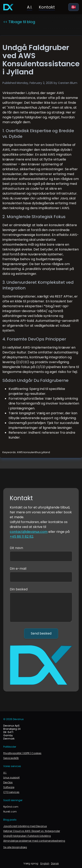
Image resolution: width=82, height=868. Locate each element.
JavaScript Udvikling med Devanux (25, 826)
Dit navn (16, 548)
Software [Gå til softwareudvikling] (9, 787)
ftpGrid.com (11, 807)
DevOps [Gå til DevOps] (8, 782)
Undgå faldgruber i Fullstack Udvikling (27, 836)
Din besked (19, 589)
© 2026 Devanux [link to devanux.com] (13, 719)
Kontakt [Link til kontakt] (47, 7)
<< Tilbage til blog (19, 22)
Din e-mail (18, 569)
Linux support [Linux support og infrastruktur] (11, 778)
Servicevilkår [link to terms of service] (11, 758)
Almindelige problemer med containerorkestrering (34, 841)
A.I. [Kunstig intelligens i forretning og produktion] (30, 7)
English (45, 864)
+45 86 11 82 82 (22, 537)
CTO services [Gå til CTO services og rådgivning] (11, 792)
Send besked (41, 633)
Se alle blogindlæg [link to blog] (15, 847)
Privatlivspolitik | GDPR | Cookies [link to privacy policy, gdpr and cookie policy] (22, 753)
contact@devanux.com (29, 532)
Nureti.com (10, 812)
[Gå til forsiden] (8, 7)
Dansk (55, 864)
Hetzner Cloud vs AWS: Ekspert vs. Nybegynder (32, 831)
